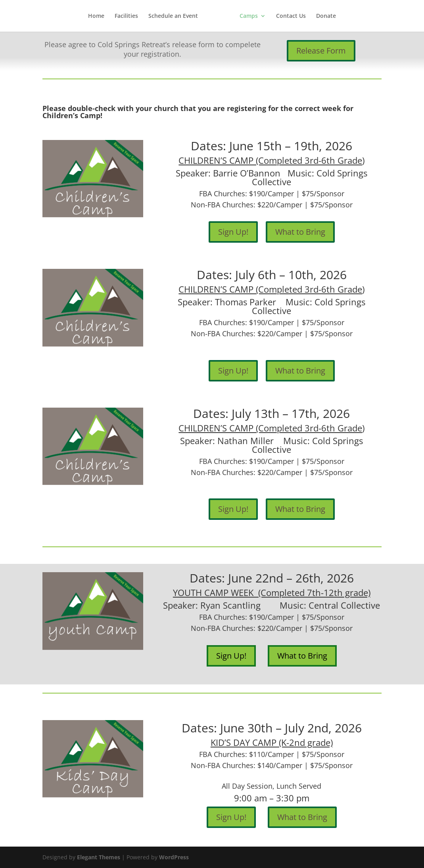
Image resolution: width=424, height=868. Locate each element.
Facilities (126, 16)
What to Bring (300, 232)
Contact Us (291, 16)
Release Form (321, 51)
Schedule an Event (173, 16)
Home (96, 16)
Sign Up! (233, 232)
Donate (326, 16)
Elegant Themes (99, 857)
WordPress (174, 857)
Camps (249, 16)
